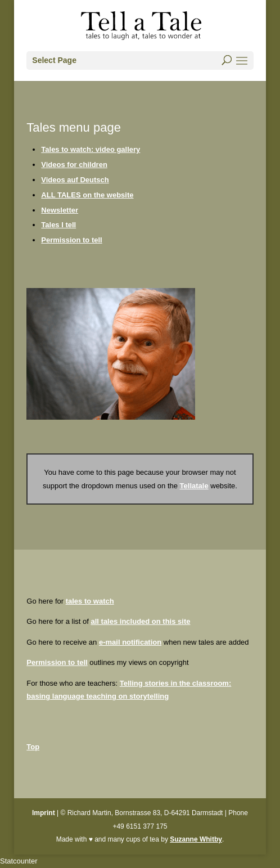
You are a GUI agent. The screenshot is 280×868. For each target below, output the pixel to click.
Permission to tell (71, 240)
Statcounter (19, 861)
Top (33, 747)
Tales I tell (58, 225)
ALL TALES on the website (87, 195)
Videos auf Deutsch (75, 180)
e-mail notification (130, 642)
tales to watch (90, 601)
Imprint (44, 813)
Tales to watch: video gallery (91, 149)
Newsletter (60, 210)
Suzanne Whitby (196, 839)
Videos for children (74, 165)
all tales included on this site (140, 621)
